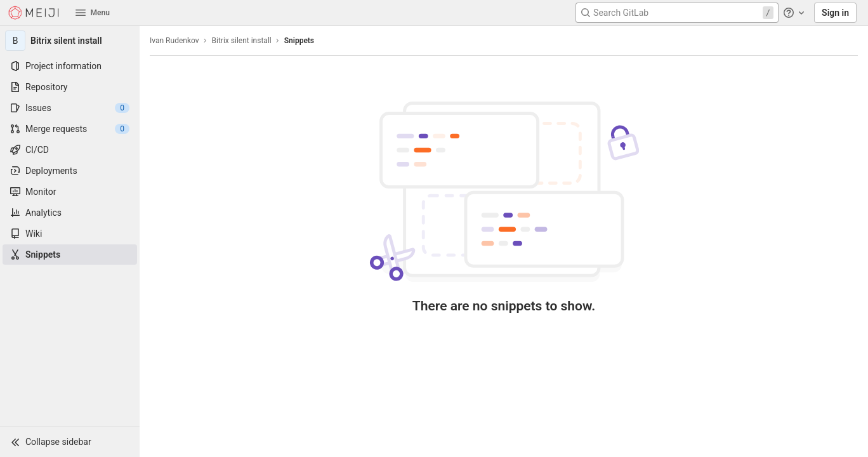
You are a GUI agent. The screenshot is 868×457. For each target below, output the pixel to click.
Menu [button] (93, 13)
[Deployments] (70, 171)
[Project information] (70, 66)
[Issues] (70, 108)
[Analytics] (70, 213)
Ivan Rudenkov (174, 41)
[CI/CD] (70, 150)
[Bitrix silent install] (70, 41)
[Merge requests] (70, 129)
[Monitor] (70, 192)
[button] (70, 442)
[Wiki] (70, 234)
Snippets (299, 41)
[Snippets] (70, 255)
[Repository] (70, 87)
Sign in (835, 13)
